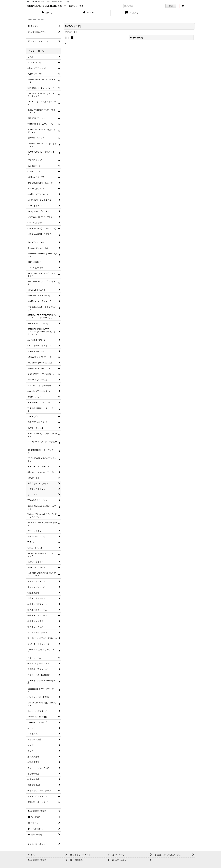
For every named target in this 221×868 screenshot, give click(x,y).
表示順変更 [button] (137, 38)
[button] (174, 13)
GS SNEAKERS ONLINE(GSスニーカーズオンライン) (55, 6)
